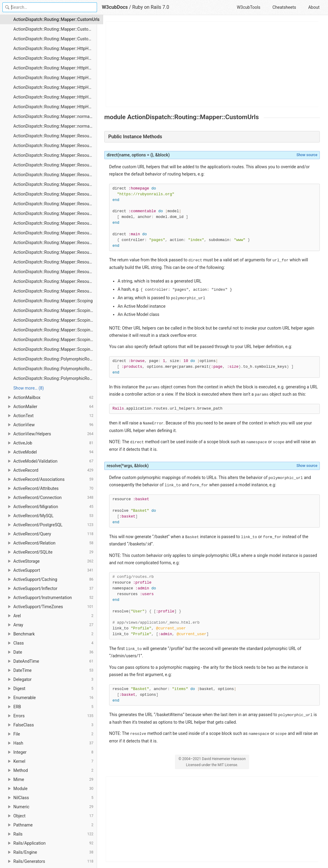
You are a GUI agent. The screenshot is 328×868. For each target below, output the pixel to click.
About (314, 7)
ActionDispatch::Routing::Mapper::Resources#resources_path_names (55, 243)
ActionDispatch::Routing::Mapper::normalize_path (55, 126)
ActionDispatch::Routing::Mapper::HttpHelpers (55, 49)
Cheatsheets (284, 7)
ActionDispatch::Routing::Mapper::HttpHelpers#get (55, 68)
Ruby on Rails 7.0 (151, 7)
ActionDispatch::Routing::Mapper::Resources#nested (55, 204)
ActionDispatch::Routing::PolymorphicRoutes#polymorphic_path (55, 369)
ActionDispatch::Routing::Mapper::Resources (55, 136)
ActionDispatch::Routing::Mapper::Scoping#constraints (55, 310)
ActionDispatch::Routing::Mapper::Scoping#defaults (55, 330)
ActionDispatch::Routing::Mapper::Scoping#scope (55, 349)
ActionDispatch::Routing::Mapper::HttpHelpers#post (55, 97)
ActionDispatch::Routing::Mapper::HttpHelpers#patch (55, 87)
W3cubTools (248, 7)
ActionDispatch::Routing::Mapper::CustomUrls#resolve (55, 39)
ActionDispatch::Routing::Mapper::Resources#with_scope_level (55, 291)
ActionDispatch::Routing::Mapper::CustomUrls (55, 19)
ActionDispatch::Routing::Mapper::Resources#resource (55, 223)
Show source (307, 155)
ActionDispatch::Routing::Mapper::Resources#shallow (55, 272)
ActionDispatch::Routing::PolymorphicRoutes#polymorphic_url (55, 378)
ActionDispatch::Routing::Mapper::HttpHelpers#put (55, 107)
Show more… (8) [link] (29, 388)
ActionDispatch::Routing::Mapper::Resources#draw (55, 165)
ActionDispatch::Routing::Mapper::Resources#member (55, 184)
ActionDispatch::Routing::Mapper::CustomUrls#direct (55, 29)
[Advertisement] (212, 64)
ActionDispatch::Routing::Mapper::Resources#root (55, 252)
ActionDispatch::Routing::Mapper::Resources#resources (55, 233)
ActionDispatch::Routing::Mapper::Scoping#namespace (55, 340)
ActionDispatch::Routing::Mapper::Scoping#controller (55, 320)
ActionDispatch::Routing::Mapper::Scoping (53, 301)
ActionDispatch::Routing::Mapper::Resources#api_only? (55, 146)
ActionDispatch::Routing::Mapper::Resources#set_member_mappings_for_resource (55, 262)
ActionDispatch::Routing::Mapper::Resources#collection (55, 155)
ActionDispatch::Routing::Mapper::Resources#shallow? (55, 281)
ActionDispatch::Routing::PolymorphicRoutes (55, 359)
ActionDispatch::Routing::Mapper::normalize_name (55, 116)
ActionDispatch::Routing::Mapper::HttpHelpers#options (55, 78)
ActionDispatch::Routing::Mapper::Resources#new (55, 213)
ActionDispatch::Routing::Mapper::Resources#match (55, 175)
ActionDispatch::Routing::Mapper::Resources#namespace (55, 194)
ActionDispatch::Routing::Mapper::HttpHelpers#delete (55, 58)
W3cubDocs (115, 7)
